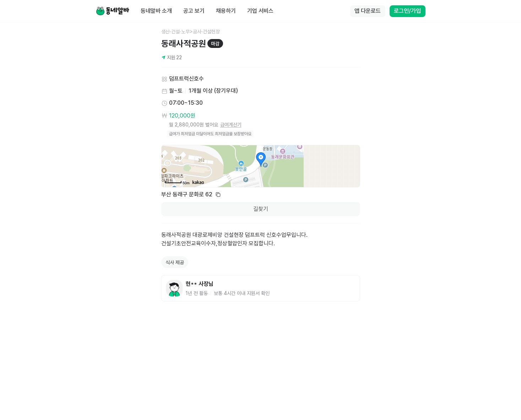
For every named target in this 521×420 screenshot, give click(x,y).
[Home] (113, 11)
